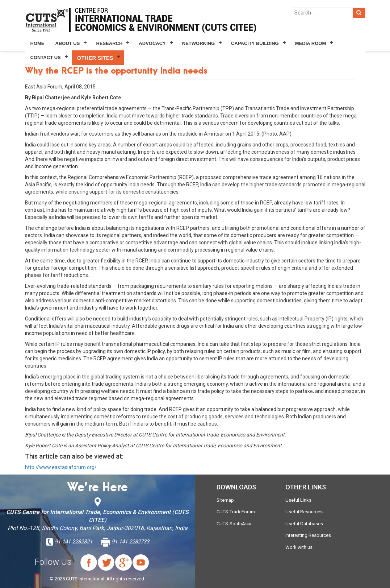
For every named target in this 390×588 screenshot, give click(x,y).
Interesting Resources (308, 535)
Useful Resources (304, 512)
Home (37, 43)
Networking (198, 43)
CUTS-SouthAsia (234, 524)
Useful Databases (304, 524)
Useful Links (298, 500)
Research (109, 43)
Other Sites (95, 58)
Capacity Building (255, 43)
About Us (68, 43)
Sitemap (225, 500)
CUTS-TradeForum (236, 512)
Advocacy (152, 43)
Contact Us (46, 57)
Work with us (299, 547)
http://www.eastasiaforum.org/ (61, 467)
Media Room (311, 43)
